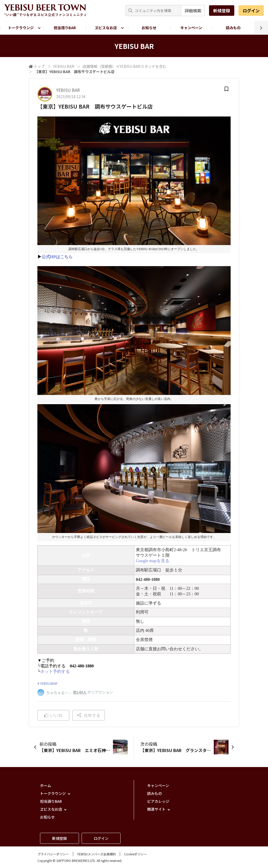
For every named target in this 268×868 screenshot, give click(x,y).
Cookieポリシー (135, 854)
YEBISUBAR (49, 683)
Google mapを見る (153, 561)
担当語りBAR (65, 28)
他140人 (80, 692)
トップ (39, 66)
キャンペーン (191, 28)
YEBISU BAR (64, 66)
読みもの (233, 28)
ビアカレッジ (158, 801)
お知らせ (149, 28)
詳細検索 (193, 11)
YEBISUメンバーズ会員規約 (96, 854)
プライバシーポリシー (53, 854)
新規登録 (222, 11)
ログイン (251, 11)
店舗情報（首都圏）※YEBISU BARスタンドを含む (125, 66)
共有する (89, 715)
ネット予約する (55, 671)
